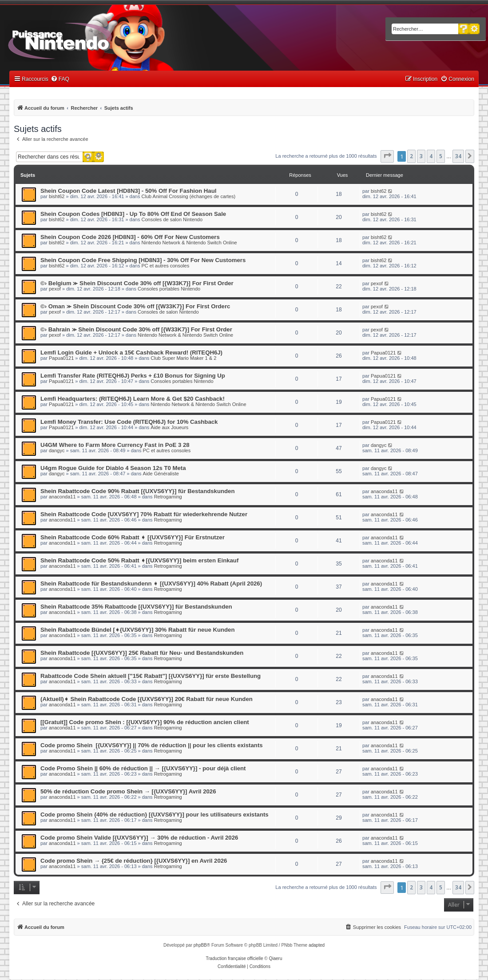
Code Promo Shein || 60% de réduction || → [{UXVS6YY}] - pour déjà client (143, 768)
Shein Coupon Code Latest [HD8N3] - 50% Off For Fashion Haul (128, 191)
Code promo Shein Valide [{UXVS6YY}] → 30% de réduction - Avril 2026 (139, 838)
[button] (387, 156)
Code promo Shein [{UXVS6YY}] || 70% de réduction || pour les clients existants (152, 745)
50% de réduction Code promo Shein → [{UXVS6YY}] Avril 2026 (128, 791)
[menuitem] (60, 79)
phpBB (200, 945)
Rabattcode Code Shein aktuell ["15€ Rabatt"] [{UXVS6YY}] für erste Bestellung (151, 676)
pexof (55, 289)
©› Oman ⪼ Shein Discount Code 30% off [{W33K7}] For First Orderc (135, 306)
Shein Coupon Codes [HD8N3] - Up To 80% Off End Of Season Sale (133, 214)
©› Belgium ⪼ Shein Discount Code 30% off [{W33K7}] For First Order (137, 283)
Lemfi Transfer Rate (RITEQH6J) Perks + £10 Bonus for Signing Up (133, 376)
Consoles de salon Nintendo (172, 219)
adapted (317, 945)
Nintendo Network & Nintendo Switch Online (189, 243)
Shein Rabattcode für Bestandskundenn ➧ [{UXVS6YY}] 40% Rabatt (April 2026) (151, 584)
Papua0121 (61, 358)
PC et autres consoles (166, 266)
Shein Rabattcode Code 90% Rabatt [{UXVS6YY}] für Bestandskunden (137, 491)
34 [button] (458, 156)
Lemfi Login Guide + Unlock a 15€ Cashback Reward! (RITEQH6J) (131, 353)
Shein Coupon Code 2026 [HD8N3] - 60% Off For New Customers (130, 237)
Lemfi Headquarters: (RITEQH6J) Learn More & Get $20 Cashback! (133, 399)
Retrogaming (168, 497)
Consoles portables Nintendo (169, 289)
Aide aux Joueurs (169, 427)
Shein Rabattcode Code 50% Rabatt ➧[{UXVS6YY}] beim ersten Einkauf (139, 560)
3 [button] (421, 156)
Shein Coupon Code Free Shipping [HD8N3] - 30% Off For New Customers (143, 260)
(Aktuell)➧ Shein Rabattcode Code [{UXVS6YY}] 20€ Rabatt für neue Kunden (147, 699)
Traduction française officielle (235, 958)
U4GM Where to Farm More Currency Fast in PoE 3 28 (115, 445)
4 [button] (431, 156)
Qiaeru (275, 958)
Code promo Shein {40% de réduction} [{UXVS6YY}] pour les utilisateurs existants (155, 815)
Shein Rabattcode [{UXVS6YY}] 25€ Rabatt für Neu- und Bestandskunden (142, 653)
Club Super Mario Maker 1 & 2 (183, 358)
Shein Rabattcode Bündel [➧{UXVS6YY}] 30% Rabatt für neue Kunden (137, 630)
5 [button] (441, 156)
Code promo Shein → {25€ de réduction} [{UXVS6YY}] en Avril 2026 (134, 861)
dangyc (57, 450)
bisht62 (57, 196)
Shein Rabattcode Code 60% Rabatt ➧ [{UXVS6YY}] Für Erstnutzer (133, 537)
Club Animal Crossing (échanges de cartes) (189, 196)
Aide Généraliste (161, 474)
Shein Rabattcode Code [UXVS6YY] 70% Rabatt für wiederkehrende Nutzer (144, 514)
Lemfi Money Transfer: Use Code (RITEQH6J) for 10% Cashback (129, 422)
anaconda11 (62, 497)
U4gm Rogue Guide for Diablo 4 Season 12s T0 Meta (113, 468)
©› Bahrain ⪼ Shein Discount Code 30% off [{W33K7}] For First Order (136, 329)
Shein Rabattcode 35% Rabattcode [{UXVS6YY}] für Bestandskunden (136, 607)
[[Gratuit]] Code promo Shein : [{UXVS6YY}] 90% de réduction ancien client (145, 722)
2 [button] (411, 156)
